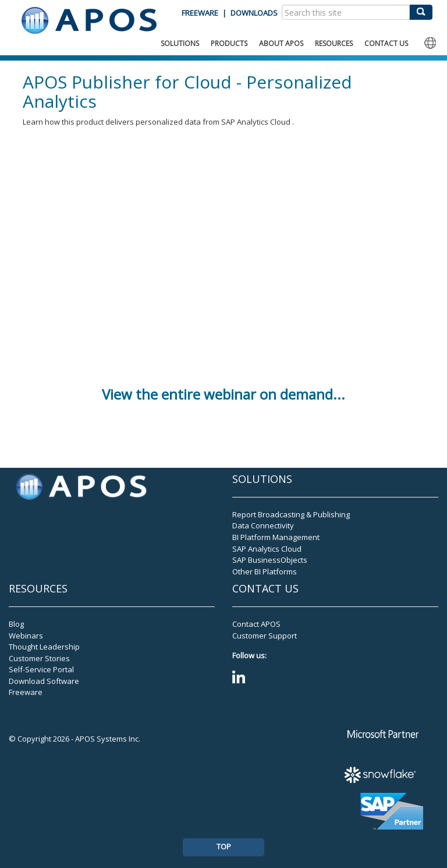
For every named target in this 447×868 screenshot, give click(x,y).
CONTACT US (386, 43)
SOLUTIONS (180, 43)
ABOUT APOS (281, 43)
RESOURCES (334, 43)
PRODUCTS (229, 43)
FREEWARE (200, 13)
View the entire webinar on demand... (223, 394)
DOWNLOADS (254, 13)
